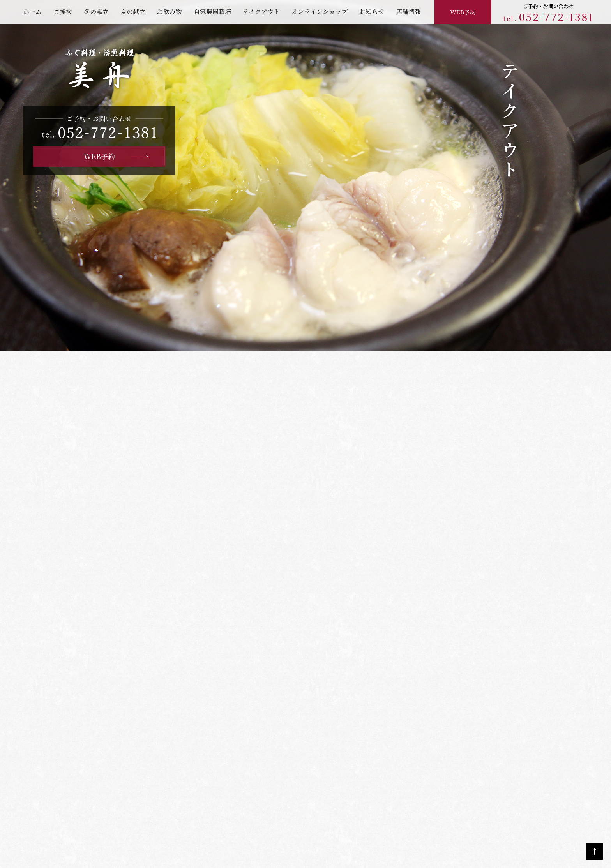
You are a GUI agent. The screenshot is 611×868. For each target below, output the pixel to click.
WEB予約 (463, 11)
